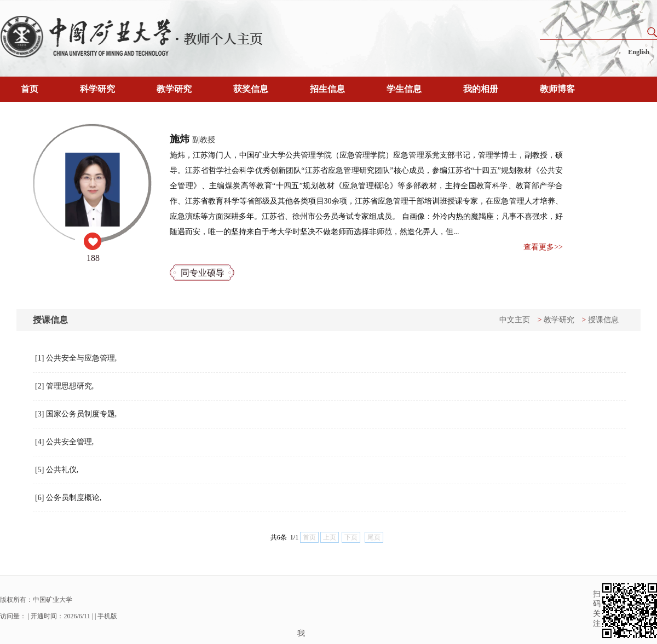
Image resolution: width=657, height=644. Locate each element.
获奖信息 (251, 89)
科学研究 (97, 89)
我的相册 (481, 89)
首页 (30, 89)
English (639, 52)
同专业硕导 (203, 273)
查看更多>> (543, 247)
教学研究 (174, 89)
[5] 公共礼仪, (57, 470)
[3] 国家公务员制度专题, (76, 414)
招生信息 (327, 89)
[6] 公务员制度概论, (68, 498)
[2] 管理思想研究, (64, 386)
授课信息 (603, 320)
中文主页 (515, 320)
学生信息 (404, 89)
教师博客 (557, 89)
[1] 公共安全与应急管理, (76, 358)
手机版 (107, 616)
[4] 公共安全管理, (64, 442)
